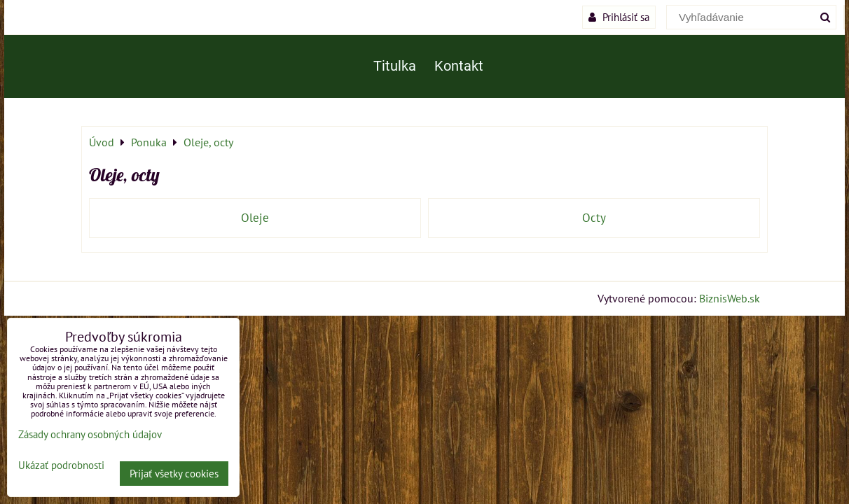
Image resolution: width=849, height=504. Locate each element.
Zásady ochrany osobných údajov (90, 434)
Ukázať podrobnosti (61, 466)
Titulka (395, 66)
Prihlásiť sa (619, 17)
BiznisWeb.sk (730, 298)
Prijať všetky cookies (174, 474)
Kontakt (459, 66)
